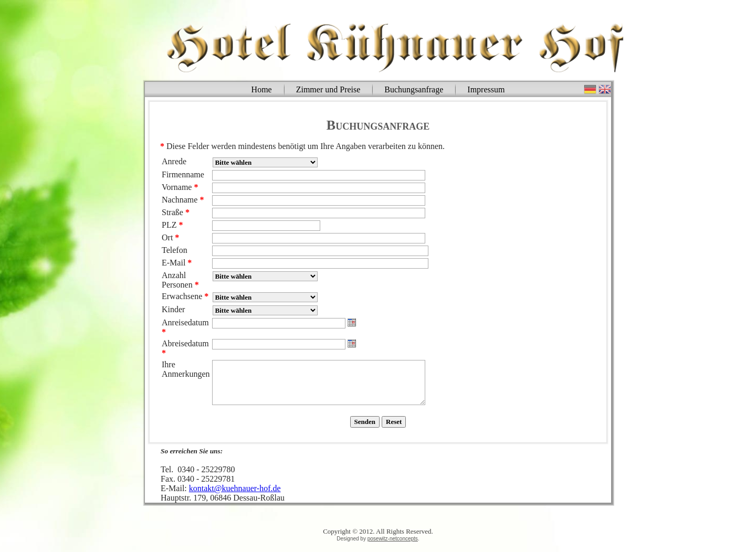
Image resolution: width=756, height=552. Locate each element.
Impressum (486, 89)
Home (262, 89)
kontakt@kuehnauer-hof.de (235, 488)
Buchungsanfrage (414, 89)
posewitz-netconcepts (393, 539)
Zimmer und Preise (328, 89)
